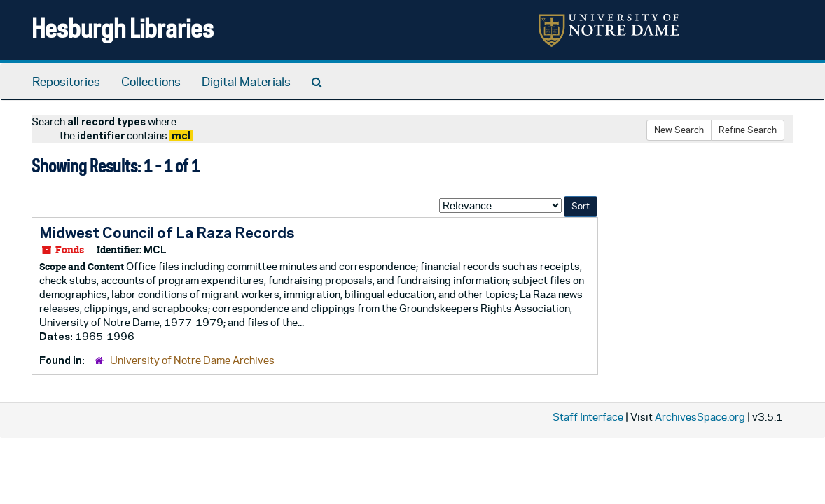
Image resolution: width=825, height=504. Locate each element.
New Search (679, 130)
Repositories (66, 82)
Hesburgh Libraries (123, 28)
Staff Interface (588, 417)
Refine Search (748, 130)
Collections (151, 82)
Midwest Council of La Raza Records (167, 232)
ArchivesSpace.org (700, 417)
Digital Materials (246, 82)
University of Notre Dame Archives (192, 360)
